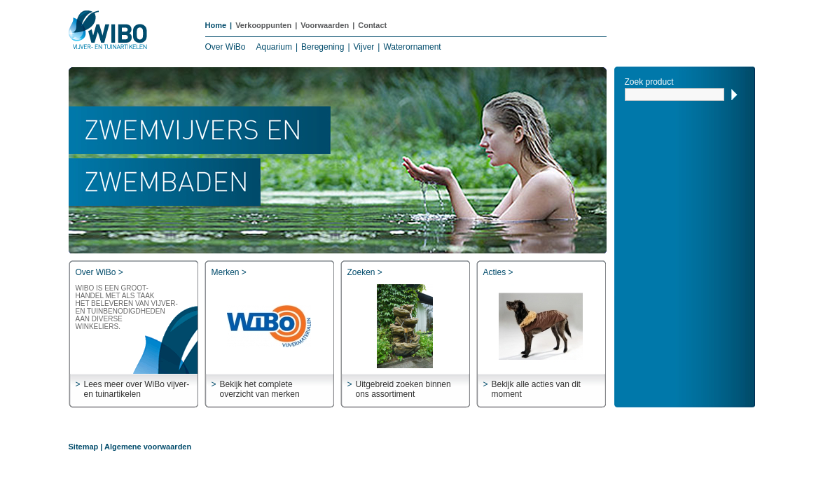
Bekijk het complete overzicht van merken (260, 389)
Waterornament (412, 47)
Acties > (498, 272)
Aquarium (274, 47)
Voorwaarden (325, 25)
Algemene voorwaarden (148, 447)
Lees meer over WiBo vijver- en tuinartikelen (137, 389)
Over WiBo (226, 47)
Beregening (323, 47)
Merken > (229, 272)
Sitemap (84, 447)
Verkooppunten (263, 25)
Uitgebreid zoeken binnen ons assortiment (403, 389)
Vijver (364, 47)
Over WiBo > (99, 272)
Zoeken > (365, 272)
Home (216, 25)
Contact (372, 25)
